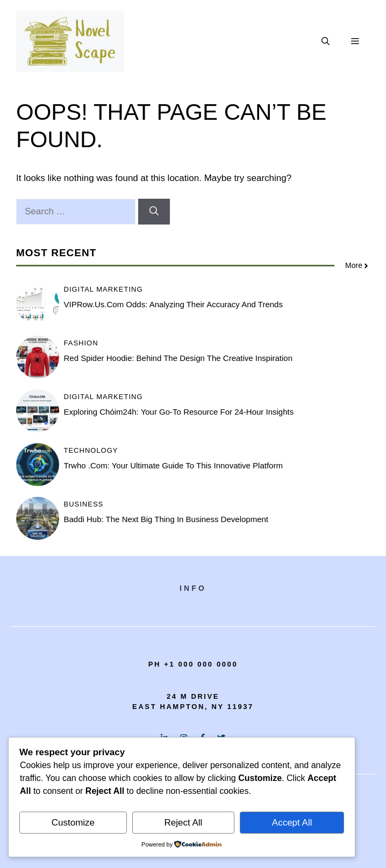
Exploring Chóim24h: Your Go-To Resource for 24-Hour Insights (179, 412)
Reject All (183, 823)
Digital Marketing (103, 289)
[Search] (154, 212)
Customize (73, 823)
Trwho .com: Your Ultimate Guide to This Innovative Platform (173, 465)
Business (84, 504)
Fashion (81, 343)
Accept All (292, 823)
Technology (91, 450)
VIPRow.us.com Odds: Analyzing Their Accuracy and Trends (173, 304)
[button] (326, 41)
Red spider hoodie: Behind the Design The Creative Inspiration (178, 358)
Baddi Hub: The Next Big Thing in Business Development (166, 519)
